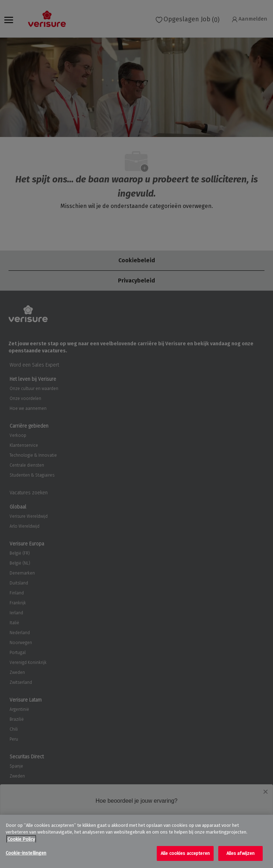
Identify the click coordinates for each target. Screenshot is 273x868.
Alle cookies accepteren (185, 853)
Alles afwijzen (241, 853)
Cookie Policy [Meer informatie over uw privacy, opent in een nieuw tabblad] (21, 839)
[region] (136, 841)
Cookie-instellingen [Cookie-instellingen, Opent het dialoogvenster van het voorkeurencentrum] (26, 853)
